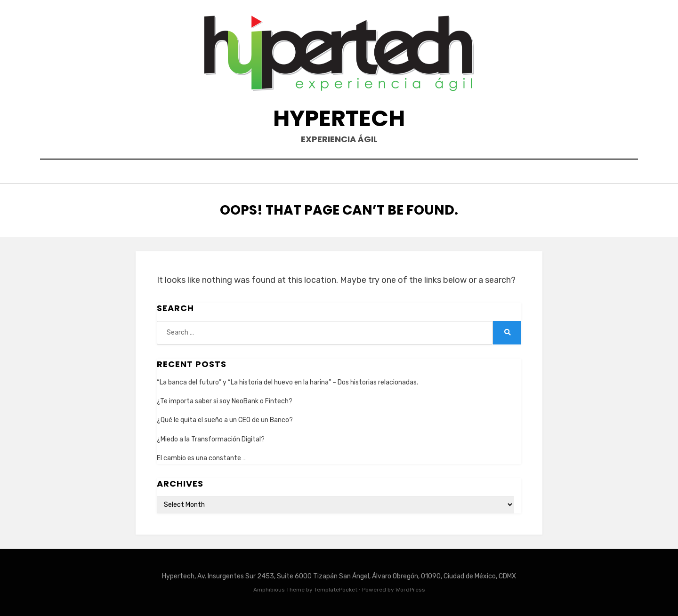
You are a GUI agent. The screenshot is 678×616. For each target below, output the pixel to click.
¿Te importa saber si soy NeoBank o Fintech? (225, 401)
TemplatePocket (336, 590)
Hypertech (339, 118)
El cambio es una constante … (202, 458)
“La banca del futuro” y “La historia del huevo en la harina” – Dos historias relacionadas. (287, 382)
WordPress (410, 590)
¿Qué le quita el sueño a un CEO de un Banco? (225, 420)
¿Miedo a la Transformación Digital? (211, 439)
